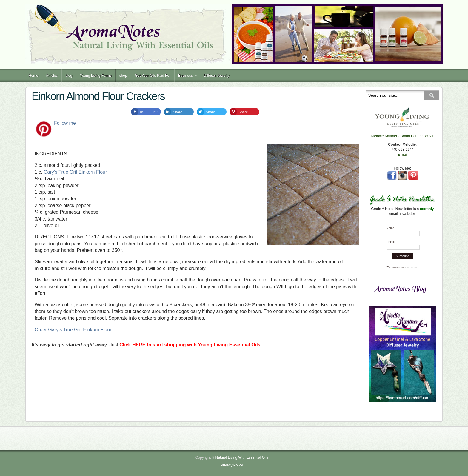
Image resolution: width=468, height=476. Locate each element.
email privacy (411, 267)
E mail (402, 155)
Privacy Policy (232, 465)
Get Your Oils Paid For (153, 76)
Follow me (65, 123)
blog (69, 76)
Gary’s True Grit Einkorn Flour (75, 172)
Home (33, 76)
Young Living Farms (96, 76)
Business (185, 76)
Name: (391, 228)
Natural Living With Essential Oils (242, 457)
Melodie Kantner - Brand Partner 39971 (402, 136)
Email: (391, 242)
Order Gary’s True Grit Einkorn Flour (73, 330)
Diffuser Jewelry (217, 76)
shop (123, 76)
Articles (52, 76)
